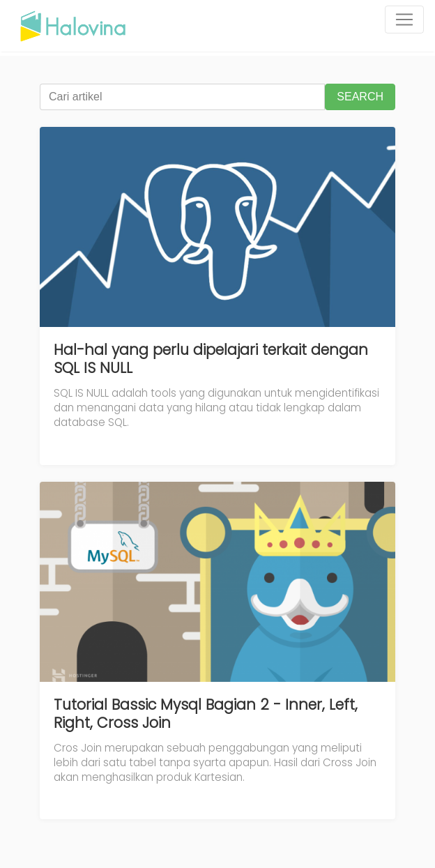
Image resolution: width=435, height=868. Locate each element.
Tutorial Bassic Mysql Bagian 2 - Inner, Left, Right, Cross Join (206, 714)
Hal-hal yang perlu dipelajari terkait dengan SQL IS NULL (211, 359)
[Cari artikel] (182, 97)
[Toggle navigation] (404, 20)
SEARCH (360, 97)
